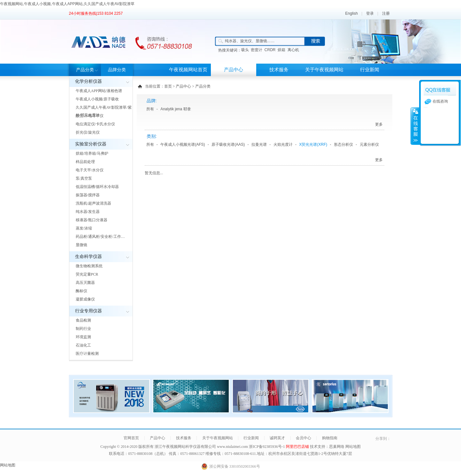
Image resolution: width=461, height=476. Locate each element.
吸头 (245, 50)
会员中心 (303, 438)
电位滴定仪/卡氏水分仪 (95, 124)
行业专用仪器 (88, 311)
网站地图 (353, 447)
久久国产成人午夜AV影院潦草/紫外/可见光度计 (104, 111)
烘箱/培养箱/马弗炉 (92, 153)
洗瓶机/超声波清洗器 (93, 203)
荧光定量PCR (87, 274)
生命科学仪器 (88, 257)
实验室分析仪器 (91, 144)
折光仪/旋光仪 (88, 132)
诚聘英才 (277, 438)
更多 (379, 124)
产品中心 (234, 70)
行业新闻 (370, 70)
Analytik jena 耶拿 (176, 109)
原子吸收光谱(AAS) (228, 144)
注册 (386, 13)
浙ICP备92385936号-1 (267, 447)
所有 (150, 109)
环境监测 (83, 337)
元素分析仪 (369, 144)
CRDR (270, 50)
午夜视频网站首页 (188, 70)
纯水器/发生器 (88, 212)
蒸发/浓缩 (84, 228)
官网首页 (131, 438)
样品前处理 (85, 162)
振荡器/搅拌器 (88, 195)
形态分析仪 (343, 144)
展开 (415, 126)
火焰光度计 (283, 144)
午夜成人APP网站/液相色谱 (99, 91)
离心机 (293, 50)
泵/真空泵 (84, 178)
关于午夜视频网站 (324, 70)
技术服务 (279, 70)
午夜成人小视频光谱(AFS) (183, 144)
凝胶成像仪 (85, 299)
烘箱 (281, 50)
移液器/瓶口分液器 (92, 220)
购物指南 (330, 438)
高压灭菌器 (85, 283)
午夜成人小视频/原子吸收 (97, 99)
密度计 (257, 50)
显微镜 (81, 245)
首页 (168, 86)
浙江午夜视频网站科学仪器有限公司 (185, 447)
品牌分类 (117, 70)
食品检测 (83, 320)
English (352, 13)
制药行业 (83, 329)
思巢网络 (337, 447)
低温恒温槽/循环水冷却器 (97, 187)
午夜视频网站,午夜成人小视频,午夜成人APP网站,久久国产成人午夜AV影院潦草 (67, 4)
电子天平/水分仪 (90, 170)
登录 (370, 13)
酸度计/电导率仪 (90, 116)
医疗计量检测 (87, 354)
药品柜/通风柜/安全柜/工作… (100, 237)
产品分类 (85, 70)
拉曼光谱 (259, 144)
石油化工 (83, 345)
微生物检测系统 (89, 266)
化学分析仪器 (88, 81)
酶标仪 (81, 291)
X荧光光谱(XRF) (313, 144)
